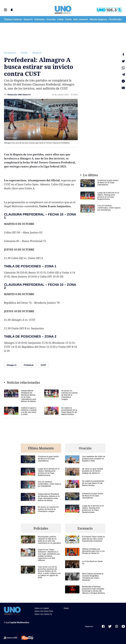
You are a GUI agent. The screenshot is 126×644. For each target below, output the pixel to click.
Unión (68, 19)
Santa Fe (28, 19)
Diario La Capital (42, 608)
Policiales (40, 19)
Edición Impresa (98, 19)
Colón (60, 19)
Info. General (81, 19)
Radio (66, 608)
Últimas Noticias (13, 19)
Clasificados (115, 19)
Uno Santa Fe (10, 53)
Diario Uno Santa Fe (43, 614)
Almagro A (37, 53)
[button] (6, 10)
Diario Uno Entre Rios (44, 611)
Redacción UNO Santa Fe (19, 95)
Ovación (51, 19)
